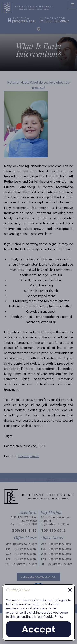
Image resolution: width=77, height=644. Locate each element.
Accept (38, 629)
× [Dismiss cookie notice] (70, 589)
